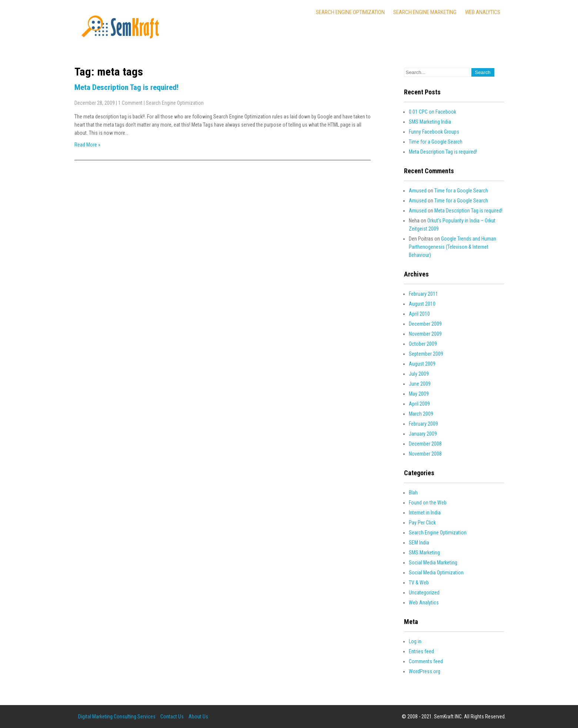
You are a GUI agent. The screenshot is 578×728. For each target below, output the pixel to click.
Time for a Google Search (436, 142)
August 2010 (422, 304)
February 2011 (423, 294)
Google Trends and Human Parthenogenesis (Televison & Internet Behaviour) (452, 247)
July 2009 (419, 374)
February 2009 (423, 424)
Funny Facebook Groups (434, 132)
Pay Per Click (422, 523)
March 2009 (421, 414)
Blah (413, 493)
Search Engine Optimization (350, 12)
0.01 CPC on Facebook (432, 112)
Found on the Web (428, 503)
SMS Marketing (424, 553)
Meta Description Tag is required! (126, 87)
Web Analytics (483, 12)
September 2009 (426, 354)
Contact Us (172, 717)
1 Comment (130, 103)
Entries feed (421, 651)
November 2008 (425, 454)
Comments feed (426, 661)
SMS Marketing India (430, 122)
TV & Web (419, 583)
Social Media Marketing (433, 563)
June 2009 (420, 384)
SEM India (419, 543)
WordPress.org (425, 671)
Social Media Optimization (436, 573)
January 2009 (423, 434)
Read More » (87, 145)
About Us (198, 717)
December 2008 (425, 444)
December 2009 (425, 324)
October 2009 (423, 344)
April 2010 (419, 314)
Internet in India (425, 513)
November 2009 (425, 334)
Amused (418, 191)
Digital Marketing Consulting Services (117, 717)
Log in (415, 641)
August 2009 (422, 364)
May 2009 (419, 394)
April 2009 (419, 404)
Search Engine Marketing (425, 12)
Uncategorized (424, 593)
